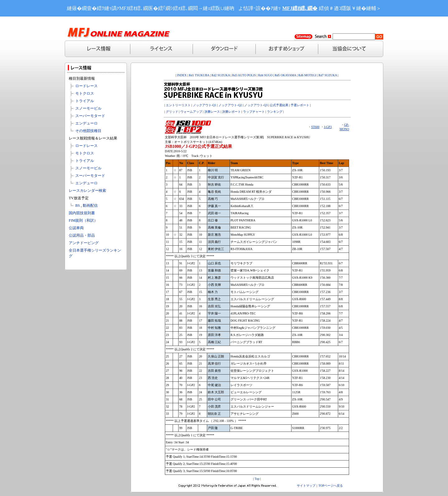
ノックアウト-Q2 (230, 105)
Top (257, 479)
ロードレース (86, 86)
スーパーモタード (90, 116)
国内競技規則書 (82, 213)
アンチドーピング (84, 243)
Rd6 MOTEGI (307, 75)
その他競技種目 (88, 131)
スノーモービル (88, 108)
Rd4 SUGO (265, 75)
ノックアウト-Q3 (256, 105)
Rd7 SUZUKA (328, 75)
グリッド (172, 112)
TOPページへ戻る (331, 486)
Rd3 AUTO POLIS (243, 75)
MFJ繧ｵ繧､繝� (300, 8)
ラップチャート (254, 112)
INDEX (182, 75)
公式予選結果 (279, 105)
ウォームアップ (191, 112)
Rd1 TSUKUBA (199, 75)
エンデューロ (86, 123)
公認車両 (76, 228)
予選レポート (300, 105)
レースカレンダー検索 (87, 191)
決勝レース (212, 112)
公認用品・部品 (82, 235)
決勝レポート (231, 112)
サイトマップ (306, 486)
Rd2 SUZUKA (220, 75)
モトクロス (85, 93)
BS (78, 205)
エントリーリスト (178, 105)
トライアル (85, 101)
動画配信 (90, 205)
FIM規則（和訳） (83, 220)
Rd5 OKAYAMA (285, 75)
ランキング (275, 112)
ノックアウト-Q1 (205, 105)
